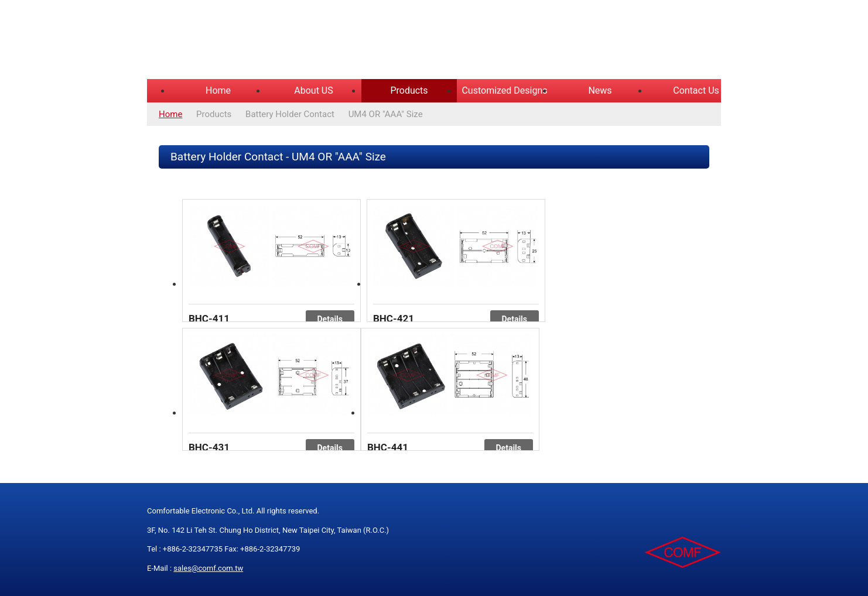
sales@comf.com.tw (208, 568)
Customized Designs (504, 90)
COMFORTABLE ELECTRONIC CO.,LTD (293, 41)
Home (218, 90)
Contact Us (696, 90)
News (600, 90)
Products (409, 90)
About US (313, 90)
